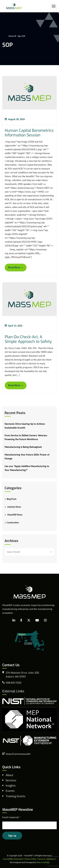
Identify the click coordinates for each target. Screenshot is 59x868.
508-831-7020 (13, 683)
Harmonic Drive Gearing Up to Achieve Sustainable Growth (25, 426)
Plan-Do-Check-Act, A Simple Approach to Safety (28, 339)
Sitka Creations (43, 862)
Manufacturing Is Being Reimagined (23, 447)
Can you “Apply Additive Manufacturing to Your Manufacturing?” (27, 468)
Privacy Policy (31, 859)
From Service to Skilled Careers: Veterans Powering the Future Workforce (26, 437)
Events (10, 791)
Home (11, 36)
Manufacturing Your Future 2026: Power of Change (27, 457)
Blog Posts (12, 499)
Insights (11, 786)
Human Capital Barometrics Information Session (29, 133)
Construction (13, 523)
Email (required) (11, 817)
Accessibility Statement (13, 859)
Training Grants (15, 796)
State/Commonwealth (18, 754)
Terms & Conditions (46, 859)
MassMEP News (15, 515)
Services (11, 780)
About (10, 775)
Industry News (14, 507)
